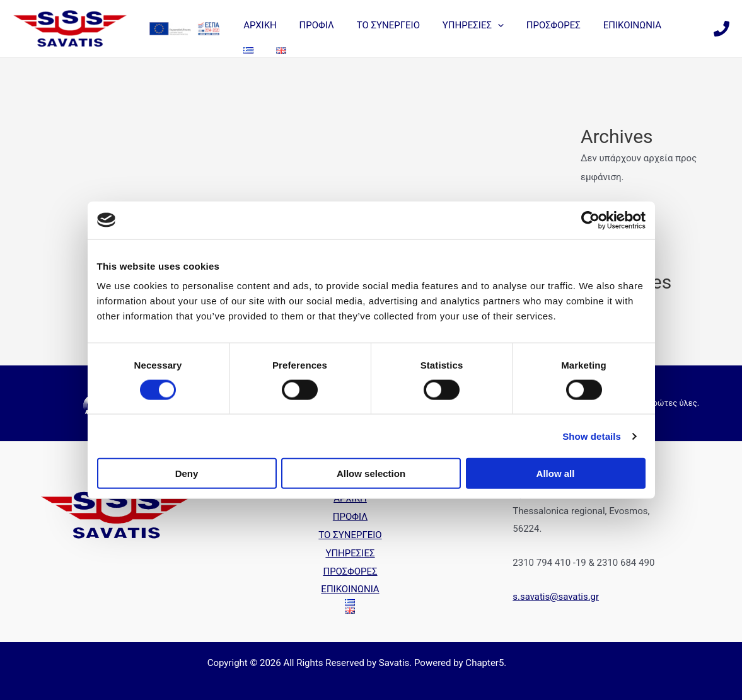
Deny (187, 473)
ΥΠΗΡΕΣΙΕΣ (464, 25)
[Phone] (722, 29)
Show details (592, 436)
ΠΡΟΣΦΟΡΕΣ (541, 25)
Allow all (556, 473)
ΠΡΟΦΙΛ (315, 25)
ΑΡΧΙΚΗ (262, 25)
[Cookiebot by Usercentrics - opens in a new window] (590, 220)
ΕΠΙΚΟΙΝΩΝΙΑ (616, 25)
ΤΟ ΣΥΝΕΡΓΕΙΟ (383, 25)
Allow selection (371, 473)
